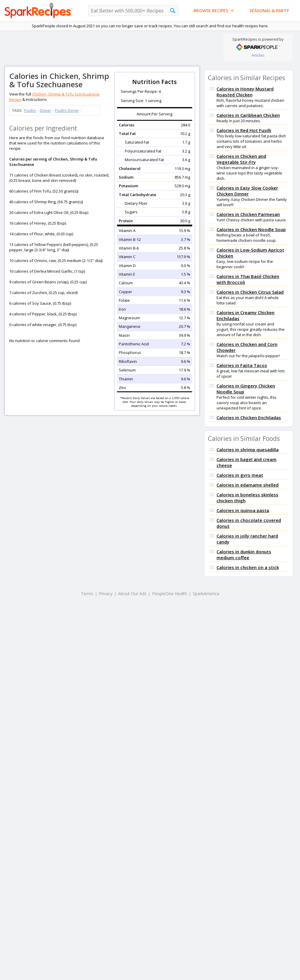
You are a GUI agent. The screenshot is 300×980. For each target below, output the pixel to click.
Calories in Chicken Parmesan (248, 214)
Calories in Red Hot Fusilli (244, 130)
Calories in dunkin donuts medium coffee (244, 555)
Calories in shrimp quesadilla (248, 450)
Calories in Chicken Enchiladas (249, 417)
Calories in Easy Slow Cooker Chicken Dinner (247, 191)
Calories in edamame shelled (248, 485)
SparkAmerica (206, 594)
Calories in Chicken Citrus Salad (250, 292)
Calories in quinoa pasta (243, 510)
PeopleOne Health (170, 594)
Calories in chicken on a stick (248, 567)
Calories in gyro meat (240, 475)
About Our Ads (132, 594)
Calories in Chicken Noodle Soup (251, 229)
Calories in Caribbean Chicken (248, 115)
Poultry (30, 111)
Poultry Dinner (67, 111)
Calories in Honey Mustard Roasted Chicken (245, 92)
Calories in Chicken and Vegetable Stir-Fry (241, 159)
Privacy (106, 594)
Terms (87, 594)
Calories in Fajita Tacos (242, 365)
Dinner (45, 111)
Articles (258, 55)
